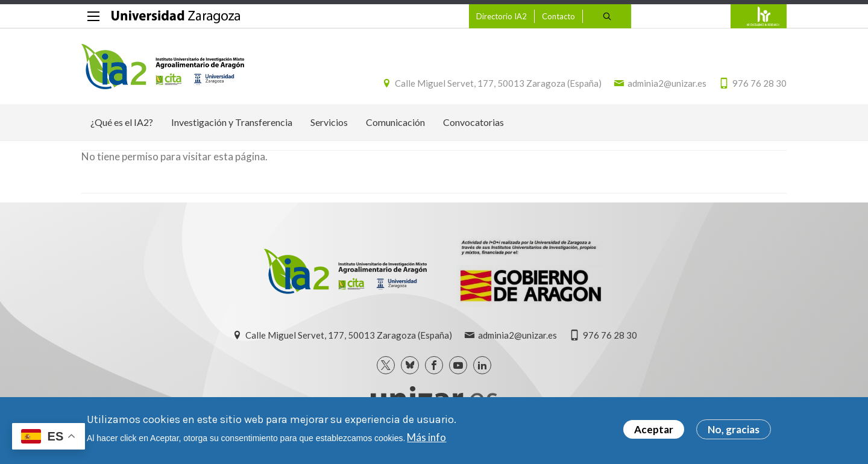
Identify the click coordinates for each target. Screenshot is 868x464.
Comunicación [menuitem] (395, 122)
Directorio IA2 (502, 16)
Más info (426, 440)
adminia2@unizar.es (667, 83)
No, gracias (734, 432)
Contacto (558, 16)
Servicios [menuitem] (329, 122)
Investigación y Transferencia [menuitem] (232, 122)
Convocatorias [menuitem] (473, 122)
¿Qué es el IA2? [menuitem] (122, 122)
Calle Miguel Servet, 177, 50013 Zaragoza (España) (498, 83)
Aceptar (654, 432)
